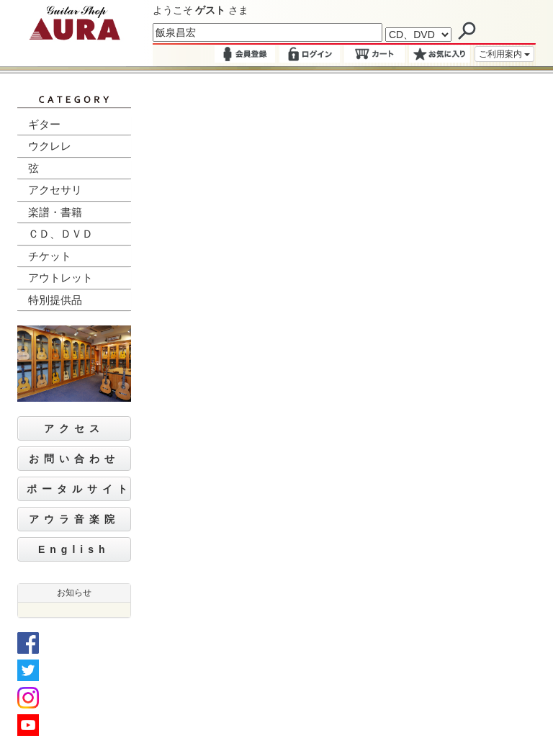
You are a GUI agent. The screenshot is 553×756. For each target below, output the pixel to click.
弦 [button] (33, 168)
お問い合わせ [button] (74, 459)
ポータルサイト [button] (79, 489)
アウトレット (60, 278)
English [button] (74, 549)
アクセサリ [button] (55, 190)
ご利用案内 (504, 54)
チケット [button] (50, 256)
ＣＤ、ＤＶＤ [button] (60, 234)
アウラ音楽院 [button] (74, 519)
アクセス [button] (74, 428)
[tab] (74, 125)
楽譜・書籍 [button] (55, 212)
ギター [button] (44, 124)
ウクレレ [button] (50, 146)
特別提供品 (55, 300)
